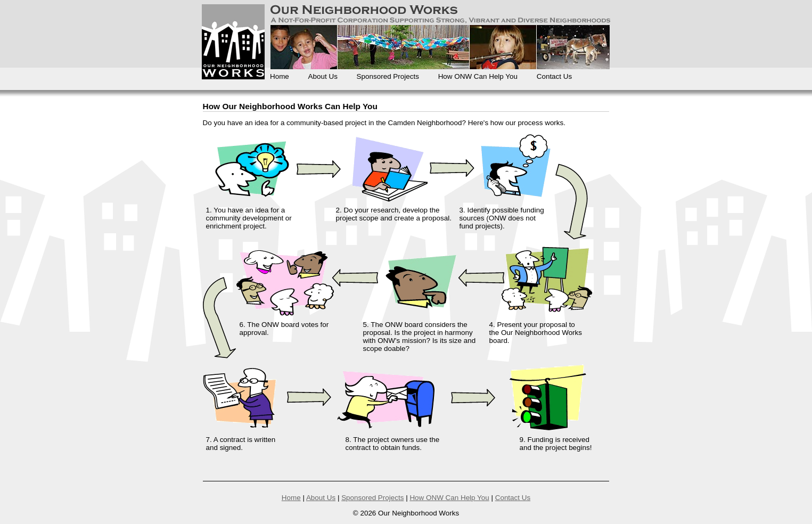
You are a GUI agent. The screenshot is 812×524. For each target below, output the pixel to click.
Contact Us (554, 76)
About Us (323, 76)
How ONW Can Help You (478, 76)
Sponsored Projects (388, 76)
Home (280, 76)
